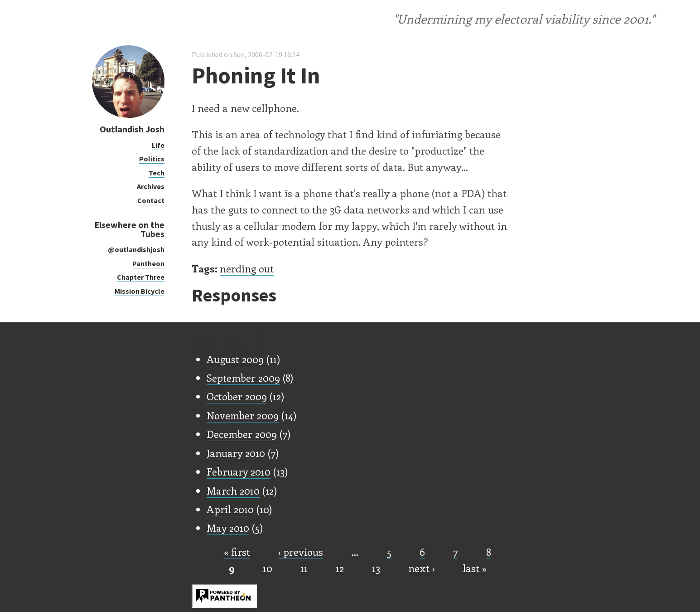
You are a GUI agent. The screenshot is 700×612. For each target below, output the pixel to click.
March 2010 (233, 491)
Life (158, 145)
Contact (151, 200)
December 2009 (242, 434)
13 (376, 568)
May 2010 (228, 528)
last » (475, 568)
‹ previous (301, 552)
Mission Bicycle (140, 291)
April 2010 (230, 509)
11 (304, 568)
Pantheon (148, 263)
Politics (152, 159)
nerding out (247, 268)
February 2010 (239, 471)
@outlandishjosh (136, 249)
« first (237, 552)
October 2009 (237, 396)
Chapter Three (141, 277)
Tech (157, 173)
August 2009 (235, 359)
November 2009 (243, 415)
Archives (151, 186)
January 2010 (236, 453)
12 (340, 568)
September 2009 (243, 378)
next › (421, 568)
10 (268, 568)
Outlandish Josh (132, 129)
